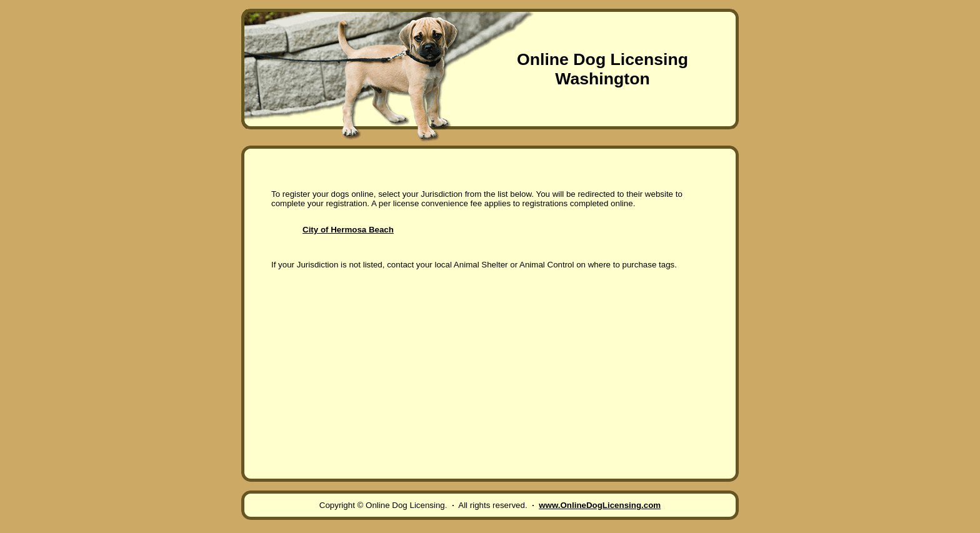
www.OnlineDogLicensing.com (600, 505)
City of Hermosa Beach (348, 230)
